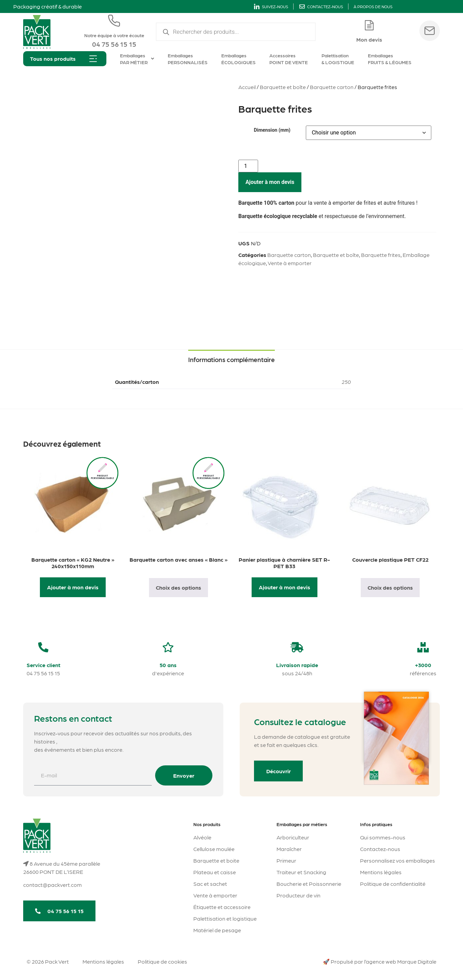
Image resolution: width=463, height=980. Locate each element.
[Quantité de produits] (248, 166)
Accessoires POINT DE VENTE (289, 59)
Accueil (247, 87)
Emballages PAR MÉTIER (137, 59)
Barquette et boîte (283, 87)
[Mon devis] (369, 25)
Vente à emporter (290, 263)
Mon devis (369, 39)
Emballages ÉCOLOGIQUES (238, 59)
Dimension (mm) (272, 130)
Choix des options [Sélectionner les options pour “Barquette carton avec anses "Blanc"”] (178, 587)
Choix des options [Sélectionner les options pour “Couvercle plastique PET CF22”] (390, 587)
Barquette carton (332, 87)
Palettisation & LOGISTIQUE (338, 59)
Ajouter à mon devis (270, 182)
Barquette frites (381, 255)
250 (346, 382)
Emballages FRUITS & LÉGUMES (390, 59)
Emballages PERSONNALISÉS (188, 59)
